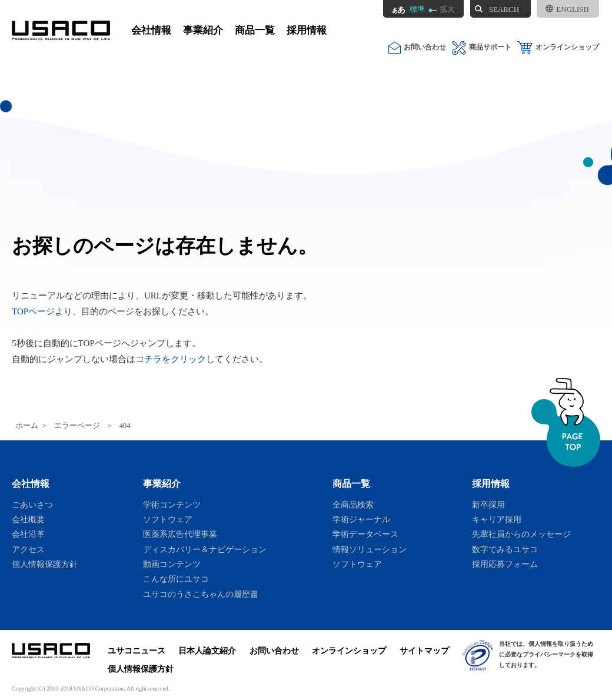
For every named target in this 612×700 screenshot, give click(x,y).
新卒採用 (488, 505)
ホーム (27, 426)
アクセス (28, 549)
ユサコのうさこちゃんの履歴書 (201, 594)
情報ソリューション (370, 549)
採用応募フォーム (505, 564)
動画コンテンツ (172, 564)
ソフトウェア (168, 519)
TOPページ (33, 311)
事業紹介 (203, 30)
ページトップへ (566, 422)
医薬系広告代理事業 (180, 534)
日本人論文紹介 (207, 651)
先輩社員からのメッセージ (521, 534)
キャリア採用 (497, 519)
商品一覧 (255, 30)
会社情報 (151, 30)
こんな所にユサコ (176, 579)
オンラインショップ (558, 47)
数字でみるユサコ (505, 549)
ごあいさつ (32, 505)
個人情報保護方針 (45, 564)
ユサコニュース (137, 651)
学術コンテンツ (172, 505)
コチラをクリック (171, 359)
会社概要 (28, 519)
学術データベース (365, 534)
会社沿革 (28, 534)
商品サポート (482, 47)
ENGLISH (567, 9)
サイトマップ (424, 651)
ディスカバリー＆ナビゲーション (205, 549)
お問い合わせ (417, 47)
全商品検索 (353, 505)
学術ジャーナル (361, 519)
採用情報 (307, 30)
